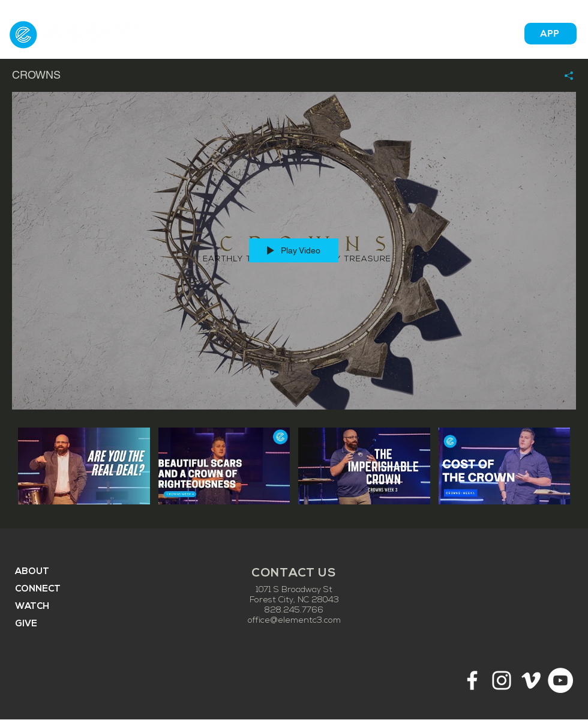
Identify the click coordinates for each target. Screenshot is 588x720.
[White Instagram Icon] (502, 680)
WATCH (32, 607)
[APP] (550, 34)
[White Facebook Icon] (472, 680)
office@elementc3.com (294, 621)
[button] (339, 34)
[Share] (564, 76)
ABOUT (32, 572)
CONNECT (38, 589)
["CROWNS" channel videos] (294, 469)
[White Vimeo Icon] (531, 680)
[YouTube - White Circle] (560, 680)
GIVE (26, 624)
